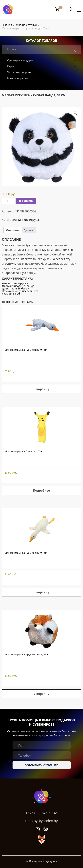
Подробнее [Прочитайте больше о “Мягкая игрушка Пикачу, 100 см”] (41, 490)
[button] (75, 113)
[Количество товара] (9, 201)
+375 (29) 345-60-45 (41, 813)
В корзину (26, 201)
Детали (29, 230)
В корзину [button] (41, 389)
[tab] (13, 230)
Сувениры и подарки (20, 60)
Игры (11, 66)
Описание (13, 230)
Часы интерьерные (20, 72)
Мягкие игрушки (18, 78)
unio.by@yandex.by (41, 821)
